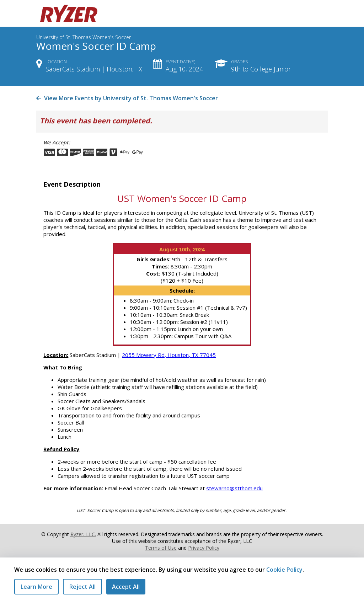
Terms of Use (161, 548)
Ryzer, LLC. (83, 534)
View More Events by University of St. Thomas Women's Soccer (127, 98)
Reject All (82, 587)
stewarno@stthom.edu (234, 488)
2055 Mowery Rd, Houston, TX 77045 (169, 355)
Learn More (36, 587)
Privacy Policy (204, 548)
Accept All (126, 587)
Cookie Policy (284, 570)
